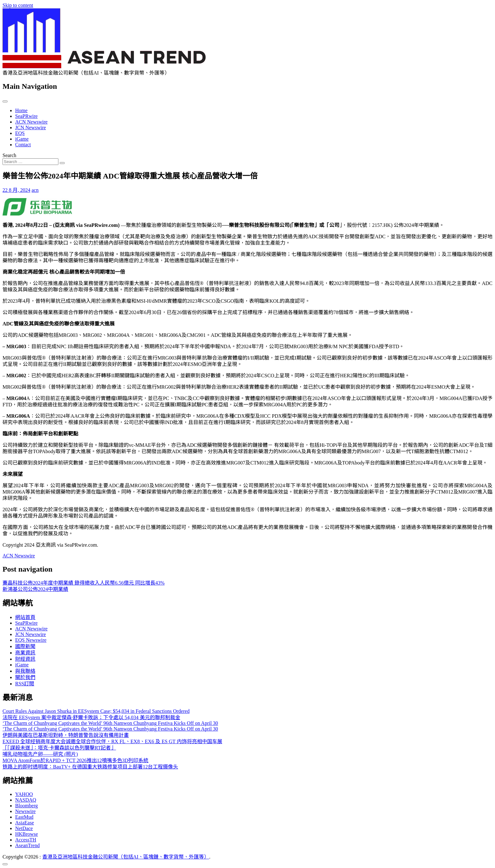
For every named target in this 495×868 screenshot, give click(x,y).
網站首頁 (25, 617)
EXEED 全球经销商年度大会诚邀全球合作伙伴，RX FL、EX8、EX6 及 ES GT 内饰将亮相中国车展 (112, 741)
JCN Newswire (30, 127)
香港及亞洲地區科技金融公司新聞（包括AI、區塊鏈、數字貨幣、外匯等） (126, 857)
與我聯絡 (25, 671)
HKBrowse (27, 834)
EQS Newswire (31, 640)
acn (35, 190)
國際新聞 (25, 646)
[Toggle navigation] (5, 101)
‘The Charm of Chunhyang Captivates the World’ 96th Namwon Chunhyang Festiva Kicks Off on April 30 (110, 723)
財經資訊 (25, 659)
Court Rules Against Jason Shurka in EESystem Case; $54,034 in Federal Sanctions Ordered (96, 711)
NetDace (24, 828)
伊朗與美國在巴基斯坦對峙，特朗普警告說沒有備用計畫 (66, 735)
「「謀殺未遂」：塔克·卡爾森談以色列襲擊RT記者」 (59, 748)
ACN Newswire (31, 122)
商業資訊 (25, 653)
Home (21, 110)
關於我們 (25, 677)
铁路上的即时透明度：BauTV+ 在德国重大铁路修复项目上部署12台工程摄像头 (90, 767)
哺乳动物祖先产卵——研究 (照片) (40, 754)
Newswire (25, 811)
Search (9, 155)
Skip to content (18, 5)
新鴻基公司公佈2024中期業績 (35, 589)
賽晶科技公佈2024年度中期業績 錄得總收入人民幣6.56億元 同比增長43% (83, 583)
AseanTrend (27, 845)
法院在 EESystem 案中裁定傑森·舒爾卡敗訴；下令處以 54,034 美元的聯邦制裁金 (91, 717)
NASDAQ (26, 800)
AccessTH (26, 840)
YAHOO (24, 794)
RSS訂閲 (25, 684)
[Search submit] (62, 163)
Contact (23, 145)
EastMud (24, 817)
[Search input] (30, 162)
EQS (20, 133)
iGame (22, 139)
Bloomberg (27, 806)
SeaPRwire (26, 116)
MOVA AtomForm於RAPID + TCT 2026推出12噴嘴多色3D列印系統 (75, 760)
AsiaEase (25, 823)
